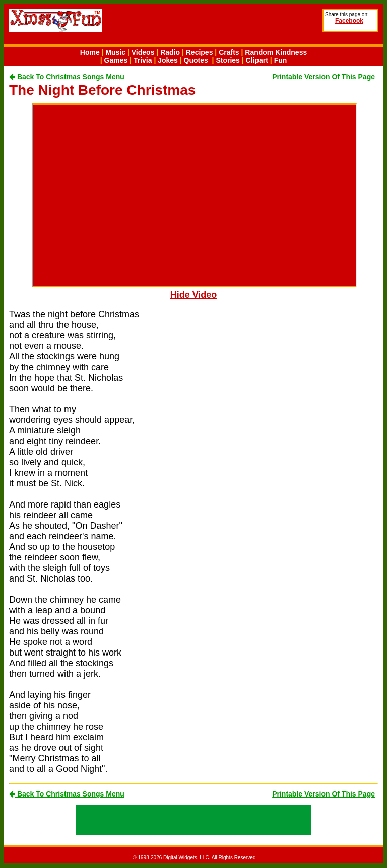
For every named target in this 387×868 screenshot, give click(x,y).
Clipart (257, 60)
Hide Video (194, 295)
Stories (228, 60)
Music (115, 52)
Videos (143, 52)
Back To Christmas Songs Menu (67, 77)
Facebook (349, 21)
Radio (170, 52)
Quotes (196, 60)
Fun (281, 60)
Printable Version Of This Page (324, 77)
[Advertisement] (249, 26)
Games (116, 60)
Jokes (168, 60)
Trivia (143, 60)
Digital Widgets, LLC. (187, 858)
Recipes (200, 52)
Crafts (229, 52)
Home (90, 52)
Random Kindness (276, 52)
